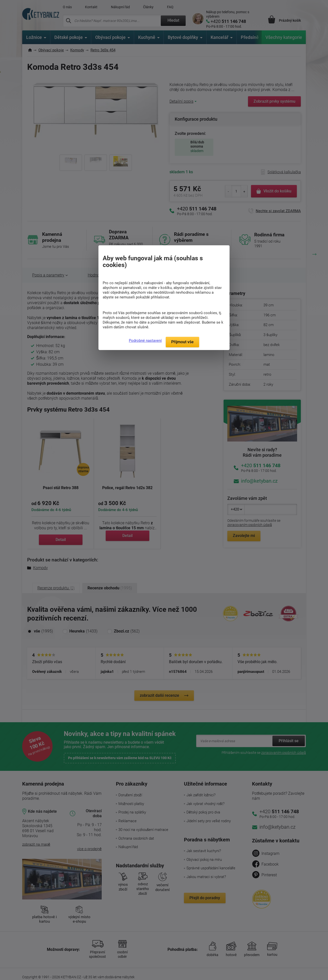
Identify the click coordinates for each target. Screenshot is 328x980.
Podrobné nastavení (145, 341)
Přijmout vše (182, 342)
